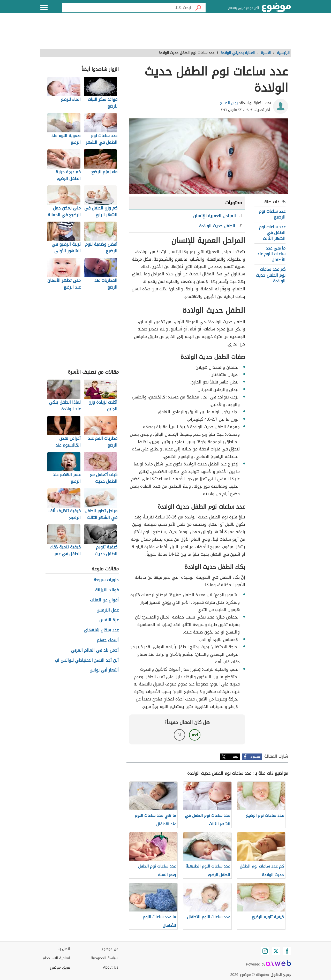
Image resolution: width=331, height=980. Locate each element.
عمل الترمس (108, 610)
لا (179, 735)
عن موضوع (110, 949)
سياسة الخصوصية (104, 958)
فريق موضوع (60, 967)
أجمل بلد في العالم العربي (95, 650)
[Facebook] (287, 951)
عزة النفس (109, 620)
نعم (195, 735)
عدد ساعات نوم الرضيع (272, 214)
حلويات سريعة (106, 580)
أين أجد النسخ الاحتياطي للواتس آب (87, 661)
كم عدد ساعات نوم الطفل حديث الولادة (271, 275)
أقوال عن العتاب (104, 600)
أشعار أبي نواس (104, 670)
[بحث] (198, 8)
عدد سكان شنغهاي (101, 630)
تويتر (236, 757)
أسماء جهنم (108, 640)
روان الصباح (229, 103)
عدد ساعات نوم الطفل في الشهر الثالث (272, 233)
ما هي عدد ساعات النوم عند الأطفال (271, 254)
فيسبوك (255, 757)
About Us (111, 967)
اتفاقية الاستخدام (56, 958)
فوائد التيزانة (107, 590)
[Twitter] (276, 951)
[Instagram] (265, 951)
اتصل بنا (64, 949)
